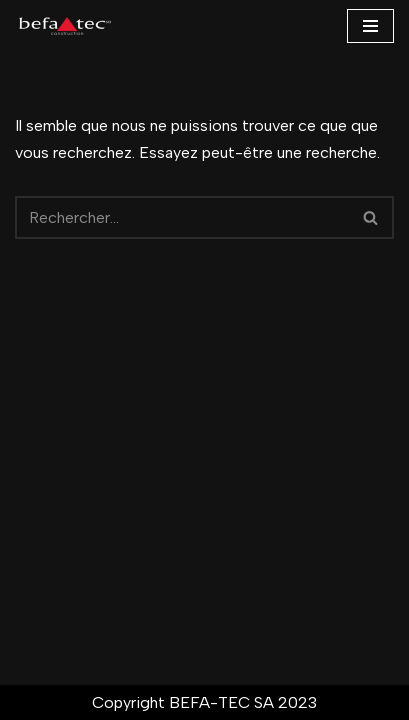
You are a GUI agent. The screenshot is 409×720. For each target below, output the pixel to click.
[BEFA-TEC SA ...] (65, 26)
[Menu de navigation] (370, 26)
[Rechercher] (182, 217)
